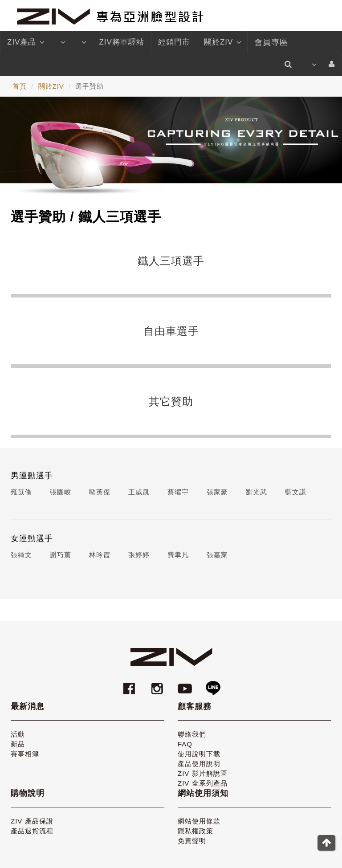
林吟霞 (100, 555)
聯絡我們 (192, 734)
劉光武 (256, 492)
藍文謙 (296, 492)
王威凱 (139, 492)
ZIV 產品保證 (32, 821)
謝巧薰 (61, 555)
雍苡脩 (21, 492)
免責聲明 (192, 841)
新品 (18, 744)
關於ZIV (222, 42)
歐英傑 (100, 492)
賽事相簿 (25, 754)
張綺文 (21, 555)
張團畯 (61, 492)
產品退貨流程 (32, 831)
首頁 (20, 86)
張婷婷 (139, 555)
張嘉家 (217, 555)
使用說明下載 (199, 754)
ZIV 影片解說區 (203, 773)
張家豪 (217, 492)
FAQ (185, 744)
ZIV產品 (25, 42)
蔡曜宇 (178, 492)
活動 (18, 734)
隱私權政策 (195, 831)
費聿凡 (178, 555)
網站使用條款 (199, 821)
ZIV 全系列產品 (203, 783)
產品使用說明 (199, 764)
